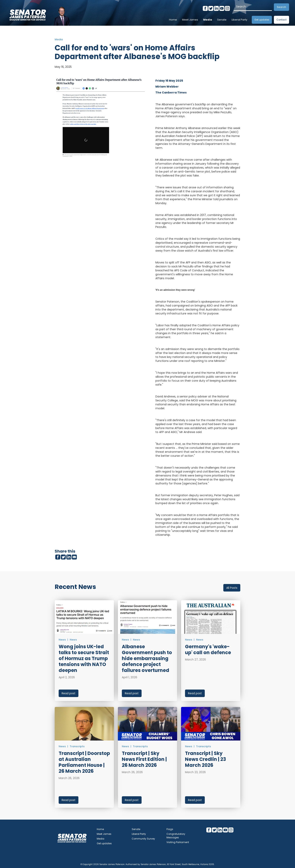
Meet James (190, 20)
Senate (222, 20)
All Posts (232, 588)
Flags (170, 829)
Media (208, 20)
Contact (281, 20)
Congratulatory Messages (176, 836)
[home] (28, 14)
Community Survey (143, 839)
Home (173, 20)
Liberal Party (239, 20)
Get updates (262, 20)
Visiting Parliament (178, 842)
